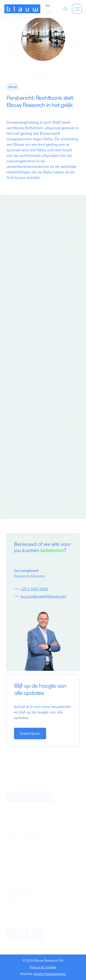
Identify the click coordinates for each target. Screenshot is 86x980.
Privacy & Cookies (43, 967)
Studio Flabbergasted (50, 974)
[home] (22, 9)
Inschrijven (30, 733)
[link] (30, 734)
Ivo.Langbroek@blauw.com (43, 596)
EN (48, 12)
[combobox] (48, 6)
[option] (48, 12)
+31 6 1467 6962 (34, 589)
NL (48, 6)
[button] (77, 9)
